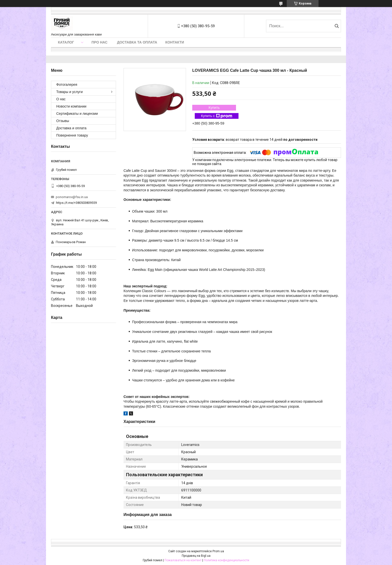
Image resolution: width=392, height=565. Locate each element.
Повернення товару (72, 135)
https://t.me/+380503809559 (76, 203)
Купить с (217, 116)
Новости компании (71, 106)
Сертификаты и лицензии (77, 114)
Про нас (99, 42)
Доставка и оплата (71, 128)
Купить (214, 108)
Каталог (66, 42)
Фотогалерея (67, 85)
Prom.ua (218, 551)
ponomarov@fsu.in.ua (72, 197)
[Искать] (337, 26)
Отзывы (63, 121)
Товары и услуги (69, 92)
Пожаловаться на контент (183, 560)
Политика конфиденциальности (226, 560)
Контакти (175, 42)
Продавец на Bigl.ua (196, 556)
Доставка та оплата (137, 42)
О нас (61, 99)
